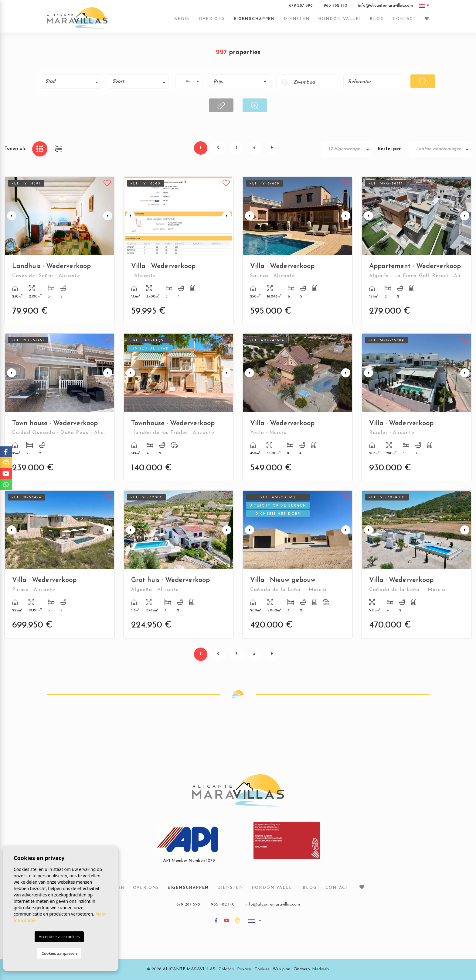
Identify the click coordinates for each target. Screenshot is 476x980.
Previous (11, 216)
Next (108, 216)
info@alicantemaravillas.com (386, 6)
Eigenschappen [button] (255, 19)
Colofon (226, 969)
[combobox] (71, 82)
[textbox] (73, 81)
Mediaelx (321, 969)
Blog (377, 19)
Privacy (244, 969)
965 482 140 (335, 6)
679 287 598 (301, 6)
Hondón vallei (340, 19)
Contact (404, 19)
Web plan (281, 969)
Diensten (297, 19)
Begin (182, 19)
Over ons (212, 19)
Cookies (262, 969)
